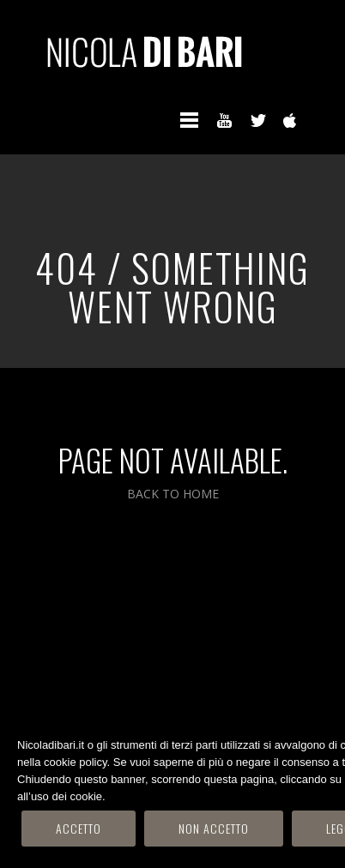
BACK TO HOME (173, 494)
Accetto (79, 828)
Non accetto (214, 828)
